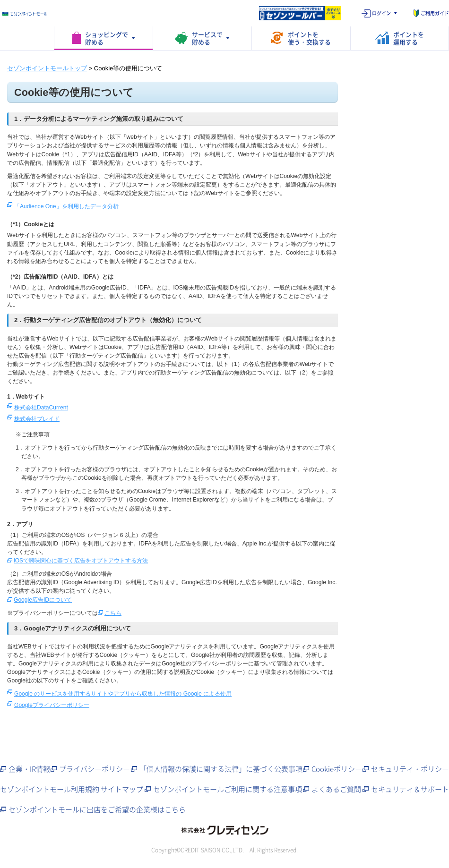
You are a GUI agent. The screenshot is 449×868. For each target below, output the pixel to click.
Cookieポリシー (337, 769)
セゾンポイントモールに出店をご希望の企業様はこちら (97, 809)
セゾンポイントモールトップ (47, 68)
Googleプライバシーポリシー (52, 705)
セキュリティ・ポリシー (410, 769)
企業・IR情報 (29, 769)
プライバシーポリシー (95, 769)
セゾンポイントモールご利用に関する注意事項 (228, 789)
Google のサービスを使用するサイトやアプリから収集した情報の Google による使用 (123, 694)
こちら (113, 613)
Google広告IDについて (43, 600)
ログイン (381, 13)
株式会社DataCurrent (41, 408)
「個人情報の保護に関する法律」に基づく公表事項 (221, 769)
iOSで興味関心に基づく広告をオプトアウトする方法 (81, 561)
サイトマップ (122, 789)
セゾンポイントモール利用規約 (50, 789)
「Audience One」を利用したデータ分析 (66, 206)
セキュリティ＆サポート (410, 789)
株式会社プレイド (37, 419)
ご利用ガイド (435, 13)
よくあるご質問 (336, 789)
